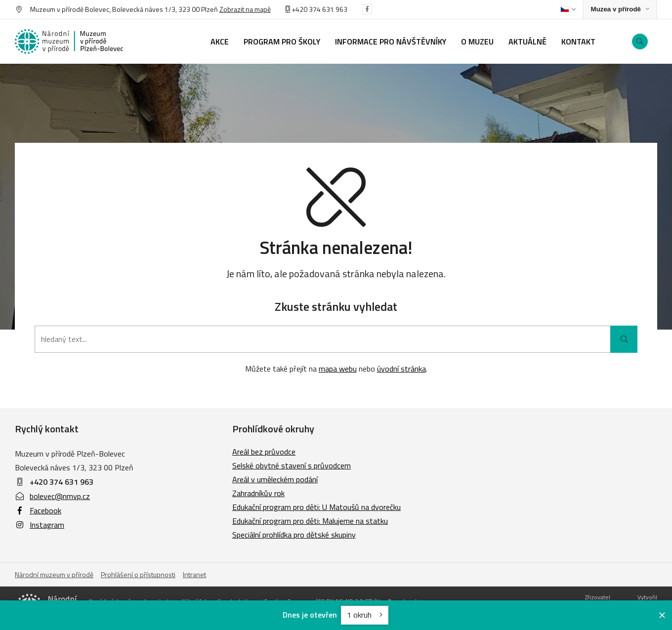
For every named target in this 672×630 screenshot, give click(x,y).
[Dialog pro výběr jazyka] (568, 9)
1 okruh (365, 615)
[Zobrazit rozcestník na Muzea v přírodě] (620, 10)
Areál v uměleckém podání (275, 479)
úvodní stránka (401, 369)
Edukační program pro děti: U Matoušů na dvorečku (316, 507)
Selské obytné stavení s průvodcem (292, 465)
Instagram (40, 525)
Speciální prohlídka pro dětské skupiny (294, 535)
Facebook (38, 510)
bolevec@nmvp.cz (52, 496)
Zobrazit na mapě (245, 9)
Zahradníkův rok (258, 493)
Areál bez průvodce (264, 452)
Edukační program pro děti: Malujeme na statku (310, 521)
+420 (297, 9)
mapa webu (338, 369)
